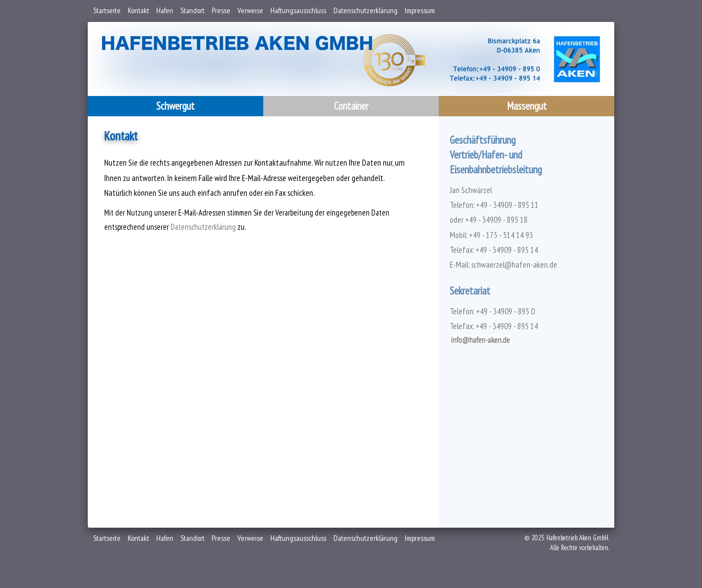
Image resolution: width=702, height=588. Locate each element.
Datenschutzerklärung (366, 10)
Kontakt (138, 10)
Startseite (107, 10)
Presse (221, 10)
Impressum (420, 10)
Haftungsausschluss (298, 10)
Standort (193, 10)
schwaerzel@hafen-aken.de (514, 265)
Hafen (165, 10)
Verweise (250, 10)
